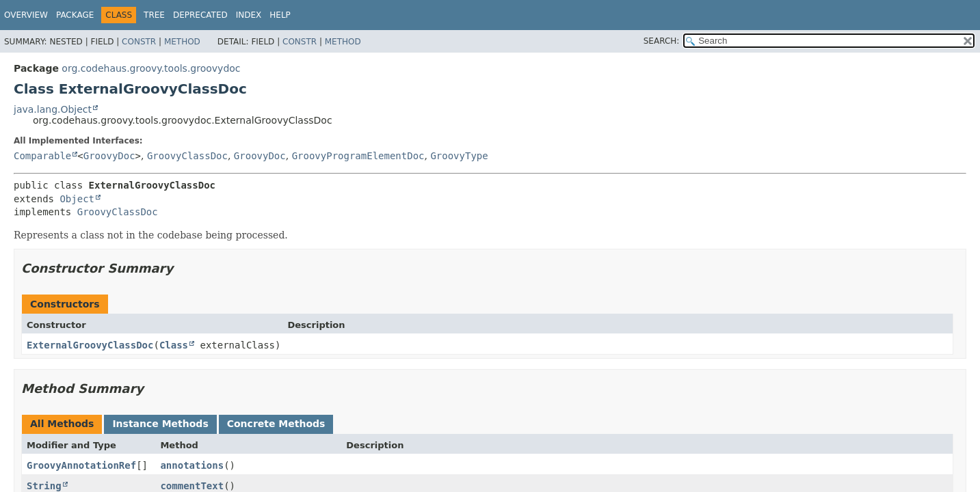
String (44, 486)
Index (249, 15)
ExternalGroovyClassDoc (90, 345)
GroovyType (459, 156)
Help (280, 15)
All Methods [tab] (62, 424)
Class (174, 345)
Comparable (42, 156)
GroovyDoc (109, 156)
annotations (192, 465)
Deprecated (200, 15)
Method (182, 42)
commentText (192, 486)
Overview (26, 15)
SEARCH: (662, 41)
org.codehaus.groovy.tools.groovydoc (151, 68)
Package (75, 15)
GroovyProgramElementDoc (358, 156)
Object (77, 199)
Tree (154, 15)
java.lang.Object (53, 109)
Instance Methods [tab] (160, 424)
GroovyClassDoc (187, 156)
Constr (139, 42)
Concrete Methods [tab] (276, 424)
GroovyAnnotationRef (81, 465)
